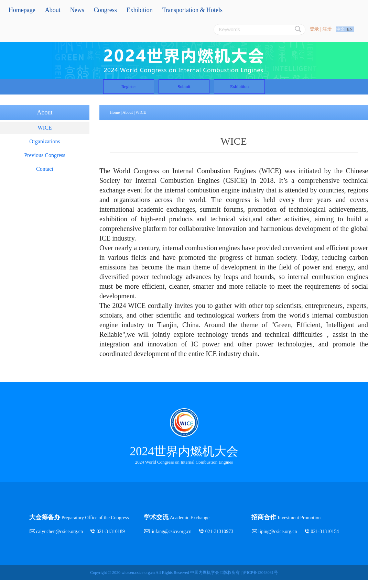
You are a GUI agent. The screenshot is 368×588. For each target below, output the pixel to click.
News (77, 10)
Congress (105, 10)
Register (101, 91)
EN (350, 29)
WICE (45, 136)
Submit (184, 91)
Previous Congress (45, 163)
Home (115, 120)
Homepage (22, 10)
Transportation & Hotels (192, 10)
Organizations (45, 149)
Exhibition (140, 10)
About (53, 10)
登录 (314, 29)
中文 (340, 29)
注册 (327, 29)
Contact (45, 177)
